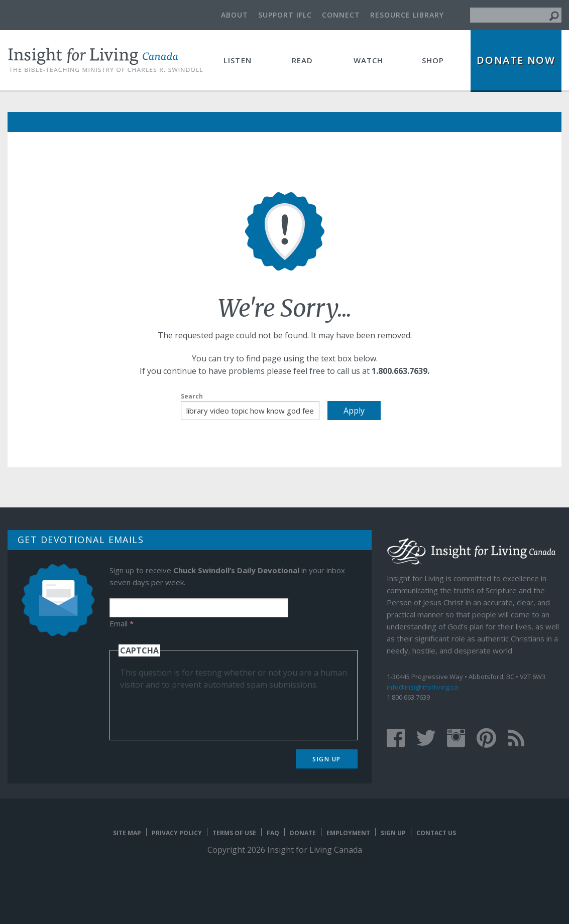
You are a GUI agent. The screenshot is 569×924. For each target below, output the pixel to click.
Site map (127, 833)
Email (122, 623)
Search (192, 396)
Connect (341, 15)
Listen (238, 60)
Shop (433, 60)
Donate (303, 833)
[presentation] (196, 710)
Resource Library (407, 15)
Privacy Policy (177, 833)
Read (303, 60)
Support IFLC (285, 15)
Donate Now (516, 60)
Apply (354, 411)
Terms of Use (234, 833)
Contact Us (436, 833)
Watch (369, 60)
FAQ (273, 833)
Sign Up (327, 759)
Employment (348, 833)
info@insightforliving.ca (422, 687)
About (235, 15)
